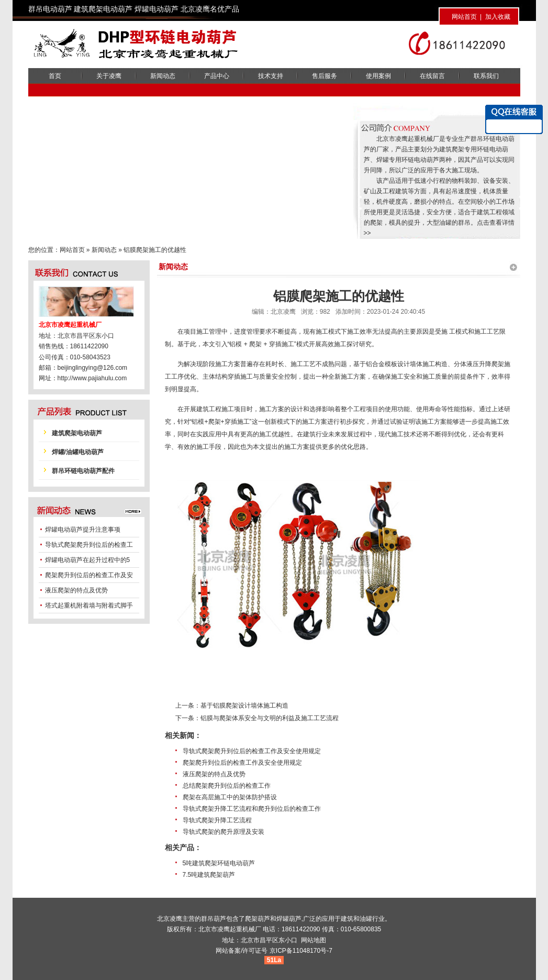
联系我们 (486, 76)
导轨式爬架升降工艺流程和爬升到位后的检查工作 (252, 809)
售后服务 (325, 76)
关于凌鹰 (109, 76)
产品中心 (217, 76)
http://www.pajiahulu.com (92, 378)
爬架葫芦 (258, 919)
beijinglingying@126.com (93, 368)
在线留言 (432, 76)
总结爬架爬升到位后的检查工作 (227, 786)
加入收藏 (498, 17)
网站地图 (314, 940)
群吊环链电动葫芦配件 (83, 471)
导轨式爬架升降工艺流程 (217, 820)
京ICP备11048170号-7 (301, 951)
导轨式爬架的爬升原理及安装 (223, 832)
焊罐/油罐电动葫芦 (78, 452)
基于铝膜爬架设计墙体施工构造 (244, 706)
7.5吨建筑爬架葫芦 (209, 875)
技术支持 (271, 76)
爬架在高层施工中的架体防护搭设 (230, 797)
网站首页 (464, 17)
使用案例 (378, 76)
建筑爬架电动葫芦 (77, 433)
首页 (55, 76)
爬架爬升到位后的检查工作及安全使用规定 (242, 763)
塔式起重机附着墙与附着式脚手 (89, 605)
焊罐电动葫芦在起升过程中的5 (88, 560)
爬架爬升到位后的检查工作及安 (89, 575)
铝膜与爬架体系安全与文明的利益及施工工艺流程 (270, 718)
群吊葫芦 (214, 919)
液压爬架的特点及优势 (214, 774)
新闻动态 (163, 76)
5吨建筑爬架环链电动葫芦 (219, 863)
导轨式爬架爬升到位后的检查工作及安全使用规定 (252, 751)
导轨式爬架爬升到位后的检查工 (89, 545)
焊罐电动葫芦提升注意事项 (83, 530)
